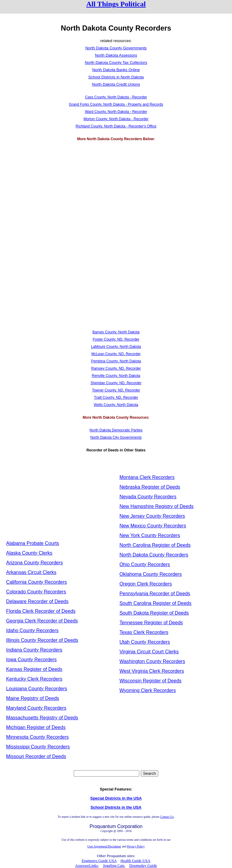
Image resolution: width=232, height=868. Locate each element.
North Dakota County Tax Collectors (116, 63)
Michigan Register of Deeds (36, 727)
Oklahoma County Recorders (150, 574)
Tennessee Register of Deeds (151, 623)
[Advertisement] (116, 190)
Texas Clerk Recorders (144, 632)
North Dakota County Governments (116, 48)
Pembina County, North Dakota (116, 361)
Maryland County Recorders (36, 708)
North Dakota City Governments (116, 437)
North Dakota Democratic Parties (116, 430)
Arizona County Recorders (34, 563)
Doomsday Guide (143, 865)
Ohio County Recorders (145, 564)
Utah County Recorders (145, 642)
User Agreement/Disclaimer (104, 846)
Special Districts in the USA (116, 798)
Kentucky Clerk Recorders (34, 679)
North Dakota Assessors (116, 55)
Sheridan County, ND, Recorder (116, 383)
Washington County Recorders (152, 661)
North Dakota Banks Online (116, 70)
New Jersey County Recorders (152, 516)
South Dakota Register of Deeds (154, 613)
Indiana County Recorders (34, 650)
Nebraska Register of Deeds (150, 487)
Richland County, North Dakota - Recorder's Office (116, 126)
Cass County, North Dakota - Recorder (116, 97)
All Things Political (116, 4)
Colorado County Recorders (36, 592)
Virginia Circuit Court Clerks (149, 652)
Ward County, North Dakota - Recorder (116, 112)
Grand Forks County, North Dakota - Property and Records (116, 104)
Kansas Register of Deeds (34, 669)
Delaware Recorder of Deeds (37, 601)
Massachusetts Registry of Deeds (42, 718)
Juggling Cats (114, 865)
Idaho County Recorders (32, 630)
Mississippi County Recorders (38, 747)
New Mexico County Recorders (153, 526)
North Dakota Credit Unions (116, 84)
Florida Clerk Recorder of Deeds (41, 611)
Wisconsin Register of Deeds (150, 681)
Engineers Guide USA (99, 861)
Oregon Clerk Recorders (145, 584)
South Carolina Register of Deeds (155, 603)
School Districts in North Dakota (116, 77)
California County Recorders (36, 582)
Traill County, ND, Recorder (116, 398)
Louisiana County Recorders (37, 689)
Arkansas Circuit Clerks (31, 572)
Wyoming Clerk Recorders (148, 690)
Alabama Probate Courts (32, 543)
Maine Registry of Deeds (32, 698)
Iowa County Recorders (31, 660)
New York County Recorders (150, 535)
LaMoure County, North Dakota (116, 347)
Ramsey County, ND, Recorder (116, 368)
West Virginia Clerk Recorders (152, 671)
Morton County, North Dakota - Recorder (116, 119)
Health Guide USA (135, 861)
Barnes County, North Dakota (116, 332)
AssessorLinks (87, 865)
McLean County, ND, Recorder (116, 354)
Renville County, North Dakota (116, 376)
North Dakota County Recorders (154, 555)
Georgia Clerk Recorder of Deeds (42, 621)
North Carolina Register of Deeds (155, 545)
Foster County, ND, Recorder (116, 339)
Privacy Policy (136, 846)
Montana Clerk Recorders (147, 477)
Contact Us (167, 817)
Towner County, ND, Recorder (116, 390)
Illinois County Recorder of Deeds (42, 640)
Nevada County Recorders (148, 497)
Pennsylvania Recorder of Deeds (155, 594)
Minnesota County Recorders (37, 737)
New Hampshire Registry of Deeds (156, 506)
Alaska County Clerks (29, 553)
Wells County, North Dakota (116, 405)
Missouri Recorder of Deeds (36, 756)
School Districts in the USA (116, 807)
